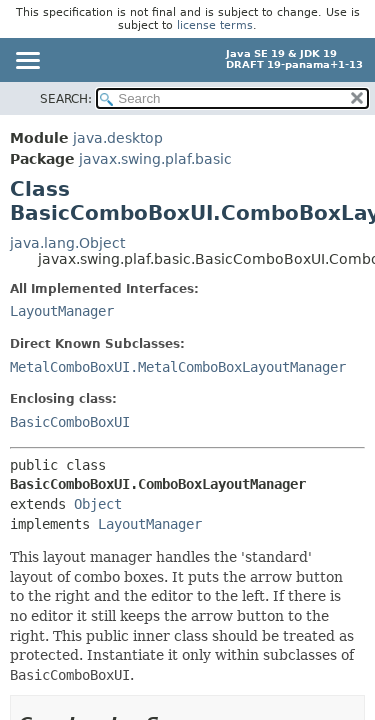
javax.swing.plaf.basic (155, 159)
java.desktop (118, 138)
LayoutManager (62, 311)
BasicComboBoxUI (70, 422)
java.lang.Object (67, 243)
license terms (215, 25)
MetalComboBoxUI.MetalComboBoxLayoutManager (178, 367)
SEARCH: (66, 99)
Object (98, 504)
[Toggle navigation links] (27, 62)
